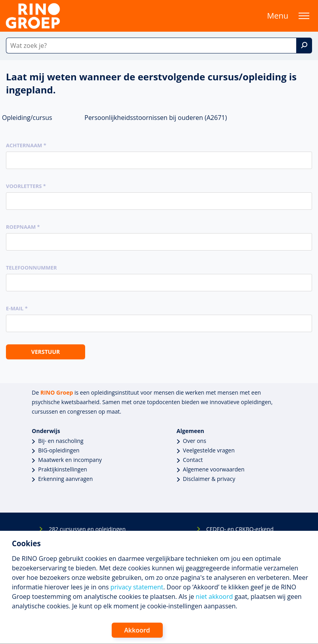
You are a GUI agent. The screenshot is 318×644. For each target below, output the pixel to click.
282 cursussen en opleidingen (87, 529)
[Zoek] (304, 46)
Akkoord (137, 630)
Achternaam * (26, 145)
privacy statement (137, 587)
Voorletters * (26, 186)
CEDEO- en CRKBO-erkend (240, 529)
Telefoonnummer (31, 268)
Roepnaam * (23, 227)
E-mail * (17, 308)
